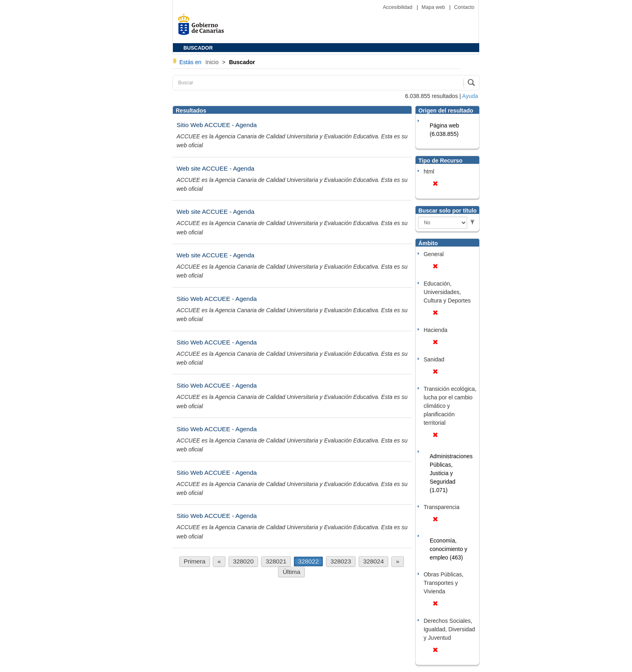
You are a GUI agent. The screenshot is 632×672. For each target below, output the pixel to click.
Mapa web (434, 7)
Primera (195, 561)
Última (291, 572)
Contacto (464, 7)
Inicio (213, 62)
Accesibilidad (398, 7)
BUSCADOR (198, 48)
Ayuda (470, 96)
